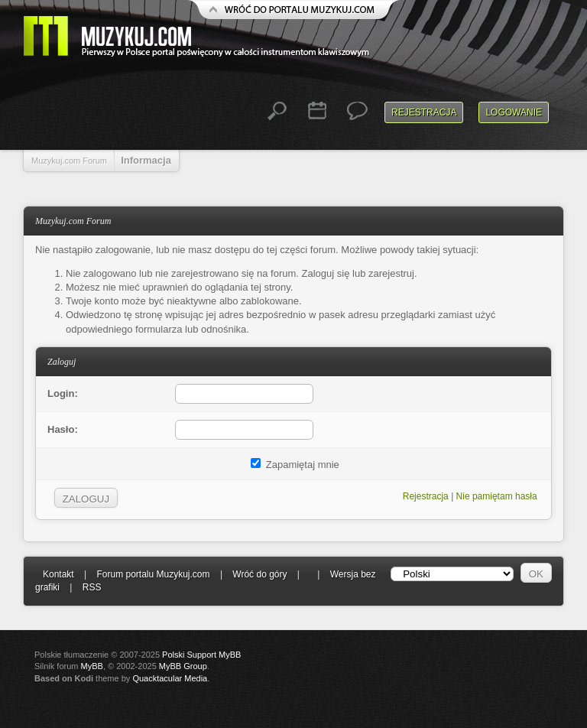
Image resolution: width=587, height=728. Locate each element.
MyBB (92, 666)
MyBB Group (183, 666)
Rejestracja (424, 112)
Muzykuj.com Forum (69, 161)
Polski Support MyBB (201, 655)
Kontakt (58, 574)
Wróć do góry (259, 574)
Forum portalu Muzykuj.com (154, 574)
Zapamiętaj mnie (295, 465)
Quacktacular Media (170, 678)
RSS (92, 587)
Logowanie (514, 112)
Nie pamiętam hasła (497, 496)
